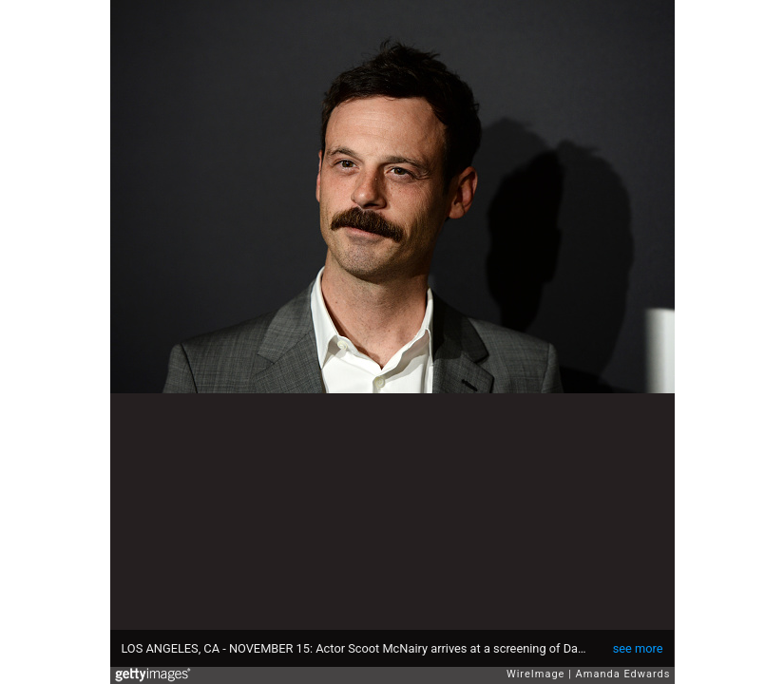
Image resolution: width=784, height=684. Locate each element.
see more (638, 648)
